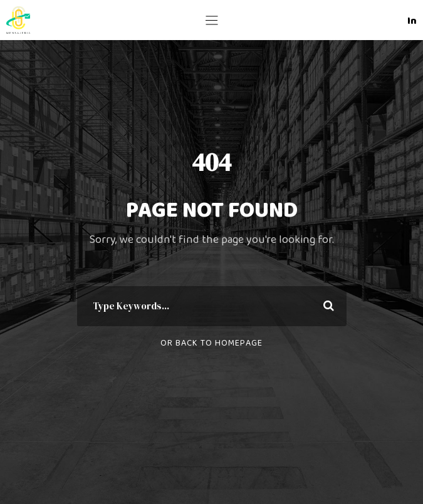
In (412, 21)
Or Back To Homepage (211, 343)
